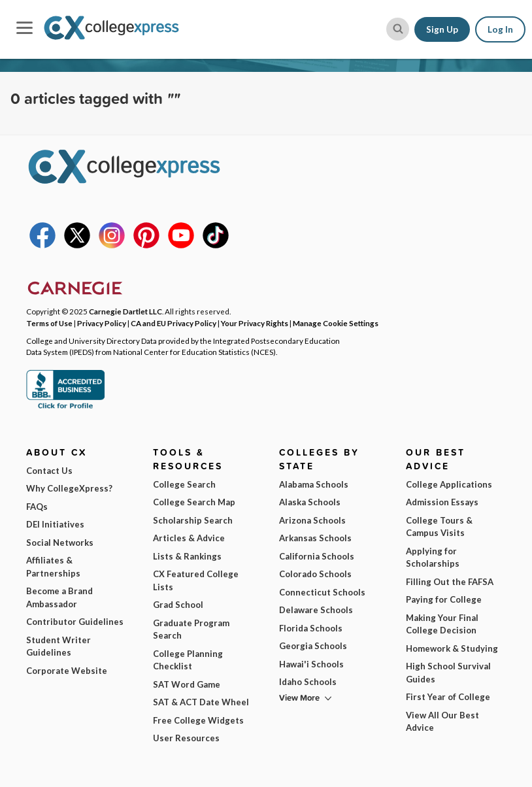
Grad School (178, 605)
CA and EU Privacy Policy (174, 323)
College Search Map (194, 502)
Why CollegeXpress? (69, 488)
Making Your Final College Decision (442, 624)
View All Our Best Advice (442, 722)
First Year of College (448, 697)
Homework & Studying (452, 648)
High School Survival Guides (448, 673)
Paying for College (444, 599)
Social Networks (60, 543)
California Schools (317, 556)
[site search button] (398, 29)
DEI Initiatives (55, 524)
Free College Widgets (198, 720)
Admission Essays (442, 502)
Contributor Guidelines (75, 622)
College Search (184, 484)
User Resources (186, 738)
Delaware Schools (316, 610)
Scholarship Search (193, 520)
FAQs (37, 507)
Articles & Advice (189, 538)
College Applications (449, 484)
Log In (500, 29)
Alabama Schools (314, 484)
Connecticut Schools (322, 592)
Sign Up (442, 29)
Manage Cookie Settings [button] (336, 323)
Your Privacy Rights (255, 323)
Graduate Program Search (191, 629)
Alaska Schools (310, 502)
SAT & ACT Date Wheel (201, 702)
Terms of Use (49, 323)
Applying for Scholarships (433, 558)
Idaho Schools (308, 682)
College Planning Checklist (188, 660)
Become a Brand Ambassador (59, 597)
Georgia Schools (313, 646)
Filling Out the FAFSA (450, 582)
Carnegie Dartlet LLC (125, 311)
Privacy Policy (102, 323)
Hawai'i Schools (311, 664)
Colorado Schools (315, 574)
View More (299, 698)
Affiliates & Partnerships (53, 567)
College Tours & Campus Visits (439, 527)
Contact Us (49, 471)
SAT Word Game (187, 684)
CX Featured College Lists (196, 580)
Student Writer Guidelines (58, 646)
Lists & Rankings (187, 556)
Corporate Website (67, 671)
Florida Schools (311, 628)
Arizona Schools (312, 520)
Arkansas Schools (315, 538)
